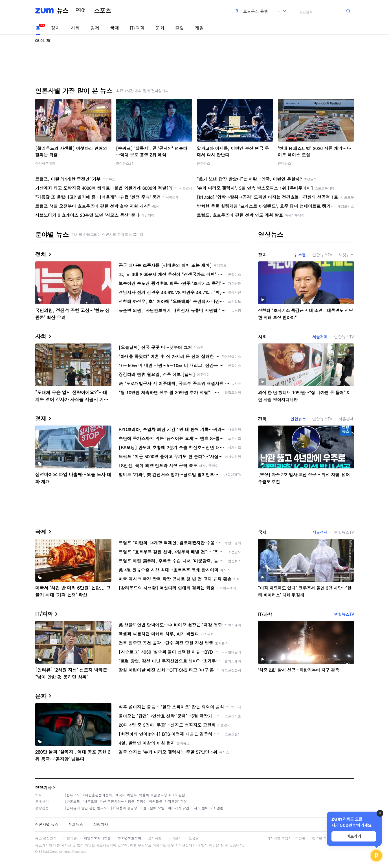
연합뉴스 (298, 419)
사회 (75, 28)
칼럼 (180, 28)
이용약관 (70, 838)
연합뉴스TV (322, 255)
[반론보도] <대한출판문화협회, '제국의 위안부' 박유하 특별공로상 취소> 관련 (125, 795)
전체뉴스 (76, 824)
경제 (95, 28)
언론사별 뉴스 (47, 824)
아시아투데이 (45, 163)
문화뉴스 (204, 163)
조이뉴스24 (125, 163)
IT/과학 (137, 28)
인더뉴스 (285, 163)
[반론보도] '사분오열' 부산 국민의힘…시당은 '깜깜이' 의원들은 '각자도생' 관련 (126, 801)
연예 (81, 11)
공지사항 (155, 838)
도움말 (194, 838)
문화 (160, 28)
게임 (199, 28)
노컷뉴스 (346, 255)
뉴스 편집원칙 (46, 838)
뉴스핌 (300, 255)
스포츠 (103, 11)
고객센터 (175, 838)
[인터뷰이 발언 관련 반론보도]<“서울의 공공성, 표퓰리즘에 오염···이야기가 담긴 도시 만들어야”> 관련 (144, 808)
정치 (56, 28)
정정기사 (43, 787)
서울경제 (320, 337)
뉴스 (63, 11)
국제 (115, 28)
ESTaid (44, 852)
